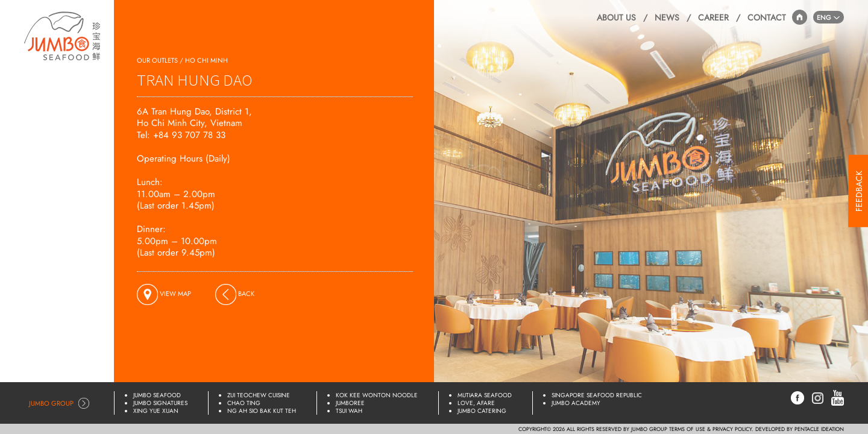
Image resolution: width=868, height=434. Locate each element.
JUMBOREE (350, 403)
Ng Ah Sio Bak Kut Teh (262, 411)
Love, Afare (476, 403)
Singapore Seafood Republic (597, 395)
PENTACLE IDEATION (819, 429)
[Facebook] (797, 397)
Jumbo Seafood (157, 395)
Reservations (74, 104)
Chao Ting (244, 403)
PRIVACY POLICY (732, 429)
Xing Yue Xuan (156, 411)
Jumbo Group (51, 403)
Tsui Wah (349, 411)
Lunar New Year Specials (68, 239)
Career (713, 17)
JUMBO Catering (482, 411)
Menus (88, 147)
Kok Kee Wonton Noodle (377, 395)
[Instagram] (818, 397)
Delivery (84, 126)
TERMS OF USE (687, 429)
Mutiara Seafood (485, 395)
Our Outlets (77, 82)
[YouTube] (838, 397)
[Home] (63, 33)
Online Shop (76, 213)
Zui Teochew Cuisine (259, 395)
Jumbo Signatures (160, 403)
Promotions (76, 169)
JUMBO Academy (576, 403)
